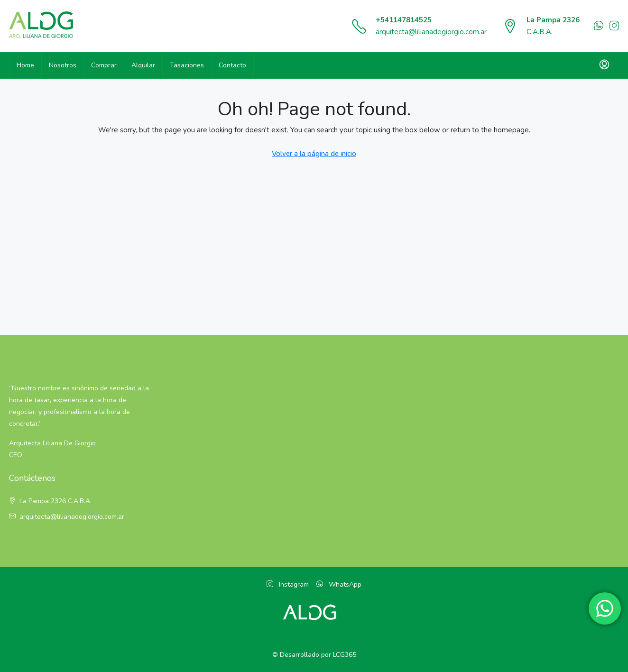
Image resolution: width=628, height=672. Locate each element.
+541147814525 (404, 20)
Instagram (288, 585)
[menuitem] (604, 65)
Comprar (104, 65)
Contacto (232, 65)
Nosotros (63, 65)
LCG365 (345, 655)
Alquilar (143, 65)
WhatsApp (339, 585)
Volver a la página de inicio (314, 154)
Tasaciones (187, 65)
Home (25, 65)
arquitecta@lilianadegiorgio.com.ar (431, 32)
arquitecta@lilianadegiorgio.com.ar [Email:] (72, 517)
